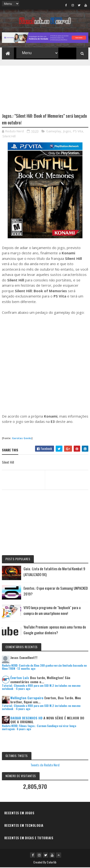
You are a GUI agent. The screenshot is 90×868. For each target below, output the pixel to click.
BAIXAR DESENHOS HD (26, 718)
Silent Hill (9, 137)
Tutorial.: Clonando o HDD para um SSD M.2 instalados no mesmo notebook (41, 688)
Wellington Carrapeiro (27, 698)
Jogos (67, 132)
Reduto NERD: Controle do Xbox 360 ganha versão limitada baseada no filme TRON (44, 667)
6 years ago (23, 689)
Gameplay (54, 132)
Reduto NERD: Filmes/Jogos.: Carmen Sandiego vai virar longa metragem (39, 728)
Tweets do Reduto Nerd (45, 765)
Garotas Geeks (22, 439)
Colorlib (52, 863)
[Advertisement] (45, 87)
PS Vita (78, 132)
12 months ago (26, 669)
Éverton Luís (20, 678)
